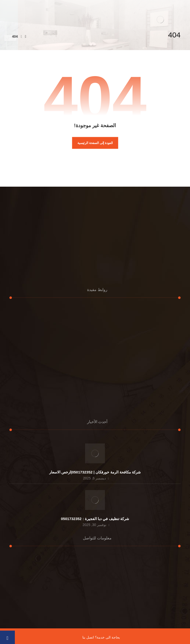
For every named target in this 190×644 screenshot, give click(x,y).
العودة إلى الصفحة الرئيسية (95, 143)
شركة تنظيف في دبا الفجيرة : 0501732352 (95, 519)
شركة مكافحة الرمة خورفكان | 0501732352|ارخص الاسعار (95, 472)
